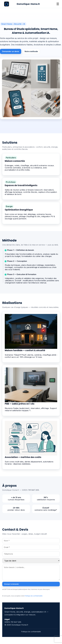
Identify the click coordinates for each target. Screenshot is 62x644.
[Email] (31, 547)
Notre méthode (31, 51)
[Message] (31, 573)
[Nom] (31, 541)
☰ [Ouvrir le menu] (58, 4)
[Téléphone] (31, 554)
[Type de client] (31, 561)
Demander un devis (11, 51)
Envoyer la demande (12, 584)
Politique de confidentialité (34, 596)
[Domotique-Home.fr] (22, 4)
